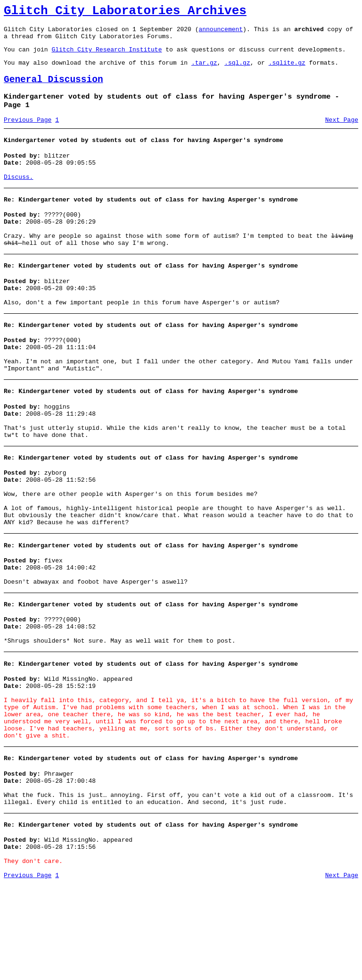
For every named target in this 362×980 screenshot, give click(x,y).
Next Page (342, 134)
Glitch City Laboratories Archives (125, 12)
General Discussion (53, 89)
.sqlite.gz (287, 71)
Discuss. (18, 196)
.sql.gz (237, 71)
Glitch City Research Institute (107, 56)
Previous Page (28, 134)
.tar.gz (204, 71)
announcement (221, 33)
